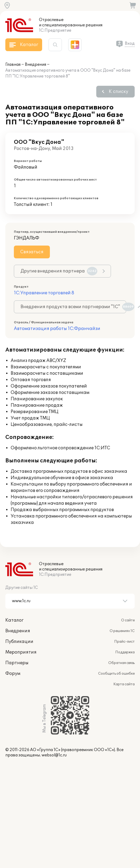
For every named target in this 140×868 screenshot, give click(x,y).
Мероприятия (21, 652)
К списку (119, 92)
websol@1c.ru (54, 755)
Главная (13, 65)
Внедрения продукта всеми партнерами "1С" (73, 307)
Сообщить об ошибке (116, 674)
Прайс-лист (124, 642)
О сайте (128, 620)
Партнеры (17, 663)
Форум (13, 674)
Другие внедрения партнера (59, 271)
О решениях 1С (122, 631)
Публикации (19, 642)
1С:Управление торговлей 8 (44, 293)
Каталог (14, 620)
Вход (130, 44)
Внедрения (35, 65)
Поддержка (125, 652)
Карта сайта (124, 684)
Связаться (32, 252)
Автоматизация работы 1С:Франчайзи (57, 329)
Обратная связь (121, 663)
